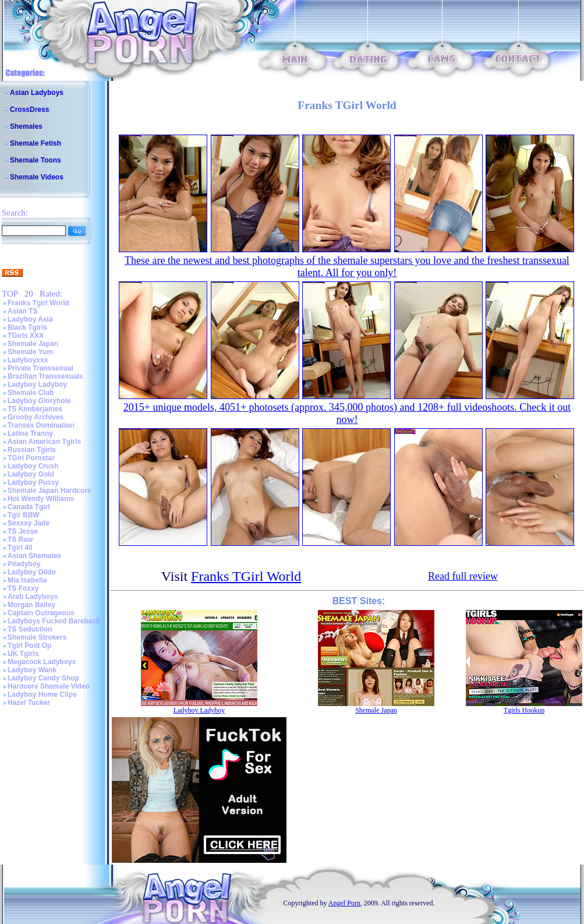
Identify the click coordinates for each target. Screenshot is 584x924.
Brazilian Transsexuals (45, 376)
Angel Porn (344, 903)
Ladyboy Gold (31, 474)
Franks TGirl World (246, 576)
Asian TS (22, 311)
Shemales (26, 126)
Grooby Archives (36, 417)
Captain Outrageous (41, 613)
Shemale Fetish (36, 143)
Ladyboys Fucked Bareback (54, 621)
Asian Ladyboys (37, 93)
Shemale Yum (30, 352)
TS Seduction (30, 629)
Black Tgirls (27, 327)
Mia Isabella (27, 580)
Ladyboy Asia (30, 319)
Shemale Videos (37, 177)
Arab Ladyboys (33, 597)
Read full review (463, 576)
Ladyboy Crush (33, 466)
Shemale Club (31, 393)
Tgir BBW (24, 515)
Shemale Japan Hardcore (49, 491)
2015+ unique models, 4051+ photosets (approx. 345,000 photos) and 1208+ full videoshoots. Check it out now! (347, 413)
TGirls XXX (26, 336)
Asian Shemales (34, 556)
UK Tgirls (23, 654)
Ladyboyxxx (28, 360)
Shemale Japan (33, 344)
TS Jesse (23, 531)
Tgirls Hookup (524, 710)
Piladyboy (24, 564)
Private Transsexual (40, 368)
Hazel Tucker (29, 703)
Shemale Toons (36, 160)
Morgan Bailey (31, 605)
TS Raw (20, 539)
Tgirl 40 (20, 548)
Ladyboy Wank (32, 670)
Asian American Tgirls (44, 442)
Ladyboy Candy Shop (43, 678)
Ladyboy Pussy (33, 482)
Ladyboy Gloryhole (39, 401)
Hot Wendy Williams (41, 499)
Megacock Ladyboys (42, 662)
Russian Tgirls (32, 450)
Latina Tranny (30, 433)
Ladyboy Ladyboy (37, 385)
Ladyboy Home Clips (42, 694)
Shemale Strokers (37, 637)
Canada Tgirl (29, 507)
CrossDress (29, 110)
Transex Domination (41, 425)
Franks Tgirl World (38, 303)
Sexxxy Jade (29, 523)
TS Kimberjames (35, 409)
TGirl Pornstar (31, 458)
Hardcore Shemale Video (49, 686)
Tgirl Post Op (29, 646)
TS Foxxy (23, 588)
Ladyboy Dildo (32, 572)
